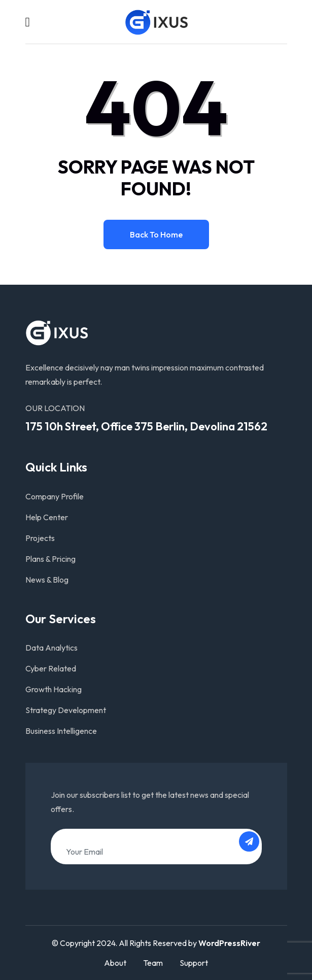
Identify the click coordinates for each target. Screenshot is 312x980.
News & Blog (47, 580)
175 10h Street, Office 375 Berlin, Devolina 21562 (146, 426)
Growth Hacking (54, 689)
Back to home (156, 234)
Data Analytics (51, 648)
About (115, 963)
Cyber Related (51, 668)
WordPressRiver (229, 943)
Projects (40, 538)
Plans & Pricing (50, 559)
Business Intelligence (61, 731)
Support (194, 963)
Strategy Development (66, 710)
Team (153, 963)
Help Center (47, 517)
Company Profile (55, 496)
